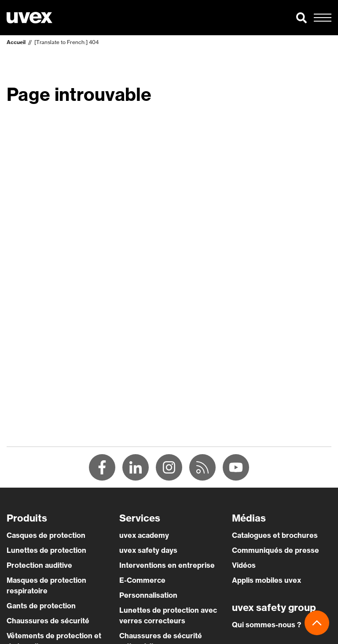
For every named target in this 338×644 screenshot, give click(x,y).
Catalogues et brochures (275, 535)
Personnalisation (148, 595)
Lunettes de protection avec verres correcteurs (168, 615)
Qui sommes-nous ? (266, 625)
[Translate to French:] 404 (66, 42)
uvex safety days (148, 550)
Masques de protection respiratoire (46, 585)
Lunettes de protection (46, 550)
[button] (301, 18)
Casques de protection (46, 535)
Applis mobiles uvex (266, 580)
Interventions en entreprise (167, 565)
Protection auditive (39, 565)
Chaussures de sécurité (48, 621)
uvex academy (144, 535)
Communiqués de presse (276, 550)
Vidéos (244, 565)
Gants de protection (41, 606)
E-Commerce (142, 580)
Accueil (16, 42)
